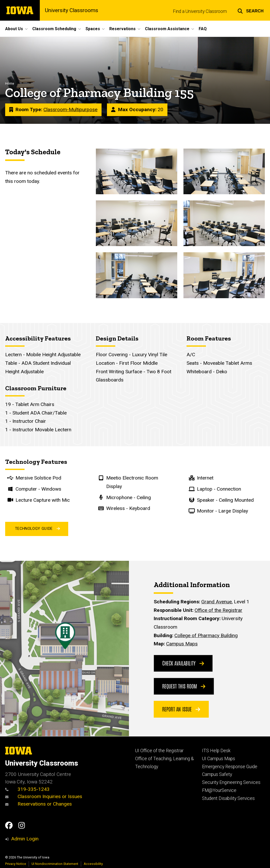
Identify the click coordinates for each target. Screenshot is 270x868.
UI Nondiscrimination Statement (55, 864)
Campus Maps (182, 644)
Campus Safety (217, 774)
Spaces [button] (93, 29)
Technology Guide (37, 529)
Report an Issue (181, 709)
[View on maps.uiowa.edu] (64, 565)
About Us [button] (14, 29)
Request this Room (184, 686)
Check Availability (183, 663)
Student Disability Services (228, 798)
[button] (250, 10)
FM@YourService (219, 790)
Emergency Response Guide (230, 767)
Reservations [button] (122, 29)
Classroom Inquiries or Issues (44, 796)
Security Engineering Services (231, 782)
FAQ (203, 29)
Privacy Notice (16, 864)
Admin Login (25, 839)
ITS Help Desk (216, 751)
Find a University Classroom (200, 11)
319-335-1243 (27, 789)
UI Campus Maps (219, 759)
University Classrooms (72, 10)
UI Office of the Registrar (159, 751)
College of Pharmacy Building (206, 635)
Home (10, 83)
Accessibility (93, 864)
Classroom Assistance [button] (167, 29)
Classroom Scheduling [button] (54, 29)
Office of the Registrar (218, 610)
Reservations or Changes (38, 804)
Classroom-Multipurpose (70, 110)
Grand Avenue (217, 602)
